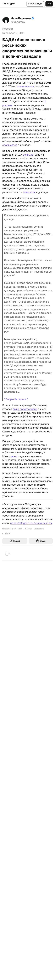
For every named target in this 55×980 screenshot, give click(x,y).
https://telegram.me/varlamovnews (31, 523)
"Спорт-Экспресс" (16, 399)
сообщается (10, 145)
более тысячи (25, 86)
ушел (14, 456)
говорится (29, 192)
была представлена (25, 409)
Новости (8, 29)
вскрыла (28, 155)
